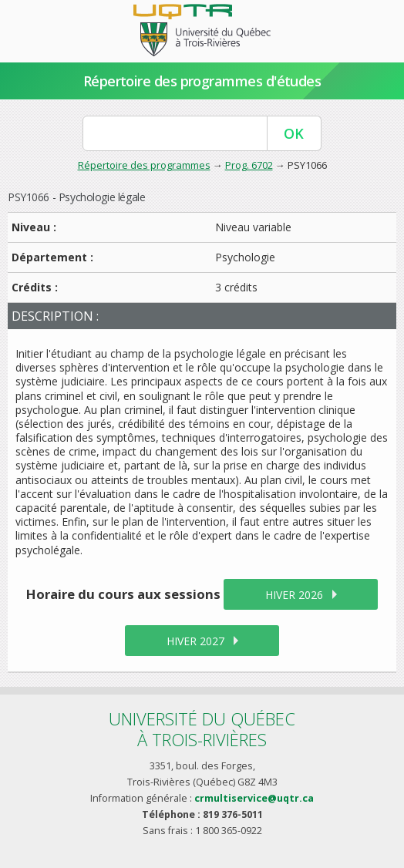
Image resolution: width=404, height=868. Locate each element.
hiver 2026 (294, 595)
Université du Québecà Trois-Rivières (202, 729)
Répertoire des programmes (144, 165)
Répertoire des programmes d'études (202, 81)
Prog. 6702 (249, 165)
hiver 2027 (195, 641)
